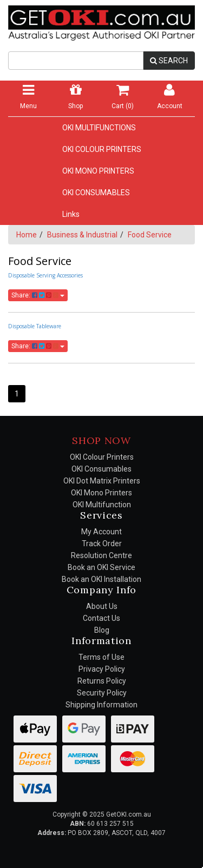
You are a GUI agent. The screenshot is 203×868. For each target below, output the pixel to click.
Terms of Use (101, 657)
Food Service (150, 235)
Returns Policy (102, 681)
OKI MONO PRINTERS (98, 171)
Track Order (102, 544)
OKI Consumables (101, 469)
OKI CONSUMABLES (96, 193)
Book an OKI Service (101, 567)
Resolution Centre (101, 555)
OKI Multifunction (102, 505)
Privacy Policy (102, 669)
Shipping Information (101, 705)
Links (71, 214)
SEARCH (169, 61)
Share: (38, 295)
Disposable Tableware (35, 326)
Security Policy (102, 693)
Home (27, 235)
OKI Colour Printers (102, 457)
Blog (102, 630)
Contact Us (101, 618)
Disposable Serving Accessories (45, 275)
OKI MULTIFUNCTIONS (99, 128)
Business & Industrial (82, 235)
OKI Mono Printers (101, 493)
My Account (101, 532)
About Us (102, 606)
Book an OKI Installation (101, 579)
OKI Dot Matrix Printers (102, 481)
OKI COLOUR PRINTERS (102, 149)
